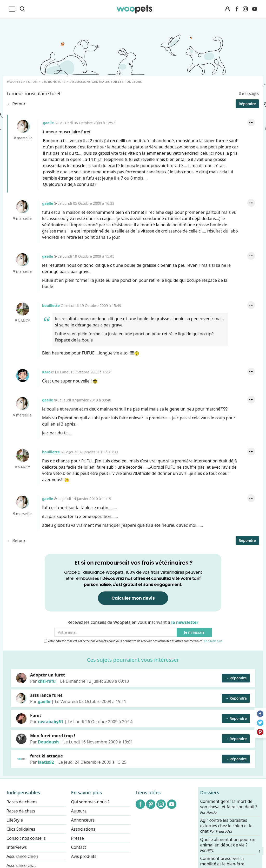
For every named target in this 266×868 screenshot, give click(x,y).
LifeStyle (15, 820)
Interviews (17, 847)
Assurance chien (22, 856)
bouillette (23, 309)
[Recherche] (22, 9)
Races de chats (21, 811)
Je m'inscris (194, 633)
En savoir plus (213, 641)
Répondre (247, 104)
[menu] (13, 9)
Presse (78, 838)
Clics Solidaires (21, 829)
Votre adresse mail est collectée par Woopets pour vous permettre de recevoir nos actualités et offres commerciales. (133, 641)
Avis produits (84, 856)
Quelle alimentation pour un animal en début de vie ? (228, 845)
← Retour (16, 104)
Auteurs (79, 811)
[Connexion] (227, 9)
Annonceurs (83, 820)
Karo (23, 375)
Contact (79, 847)
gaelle (23, 126)
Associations (83, 829)
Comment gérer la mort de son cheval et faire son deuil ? (229, 807)
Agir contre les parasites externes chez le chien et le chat (227, 826)
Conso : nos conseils (26, 838)
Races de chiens (22, 802)
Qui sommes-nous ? (90, 802)
